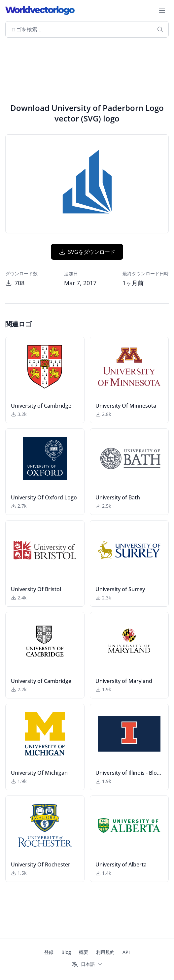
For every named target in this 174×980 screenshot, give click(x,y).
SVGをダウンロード (87, 252)
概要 (84, 952)
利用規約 (105, 952)
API (126, 952)
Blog (66, 952)
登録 (49, 952)
